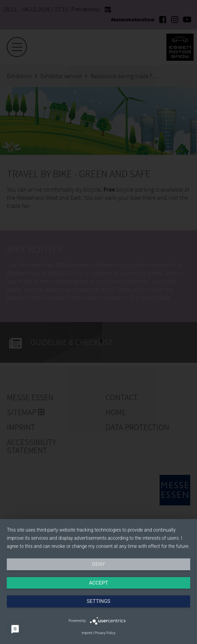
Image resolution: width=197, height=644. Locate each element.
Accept (98, 583)
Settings (99, 601)
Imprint (87, 633)
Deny (99, 564)
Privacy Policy (105, 633)
